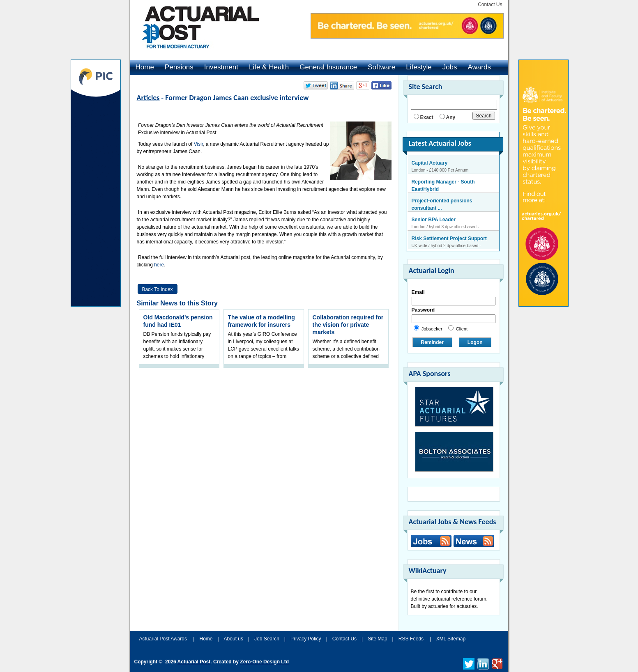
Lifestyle (419, 67)
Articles (148, 98)
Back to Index (157, 289)
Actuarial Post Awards (164, 639)
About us (234, 639)
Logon (475, 342)
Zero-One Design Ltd (264, 662)
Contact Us (490, 5)
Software (381, 67)
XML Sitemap (451, 639)
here (159, 265)
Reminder (432, 342)
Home (145, 67)
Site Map (377, 639)
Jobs (450, 67)
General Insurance (328, 67)
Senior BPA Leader (434, 220)
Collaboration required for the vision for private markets (348, 325)
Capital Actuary (430, 163)
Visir (198, 144)
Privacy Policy (306, 639)
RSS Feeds (411, 639)
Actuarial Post (194, 662)
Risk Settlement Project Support (449, 239)
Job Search (267, 639)
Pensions (179, 67)
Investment (221, 67)
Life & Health (269, 67)
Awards (479, 67)
